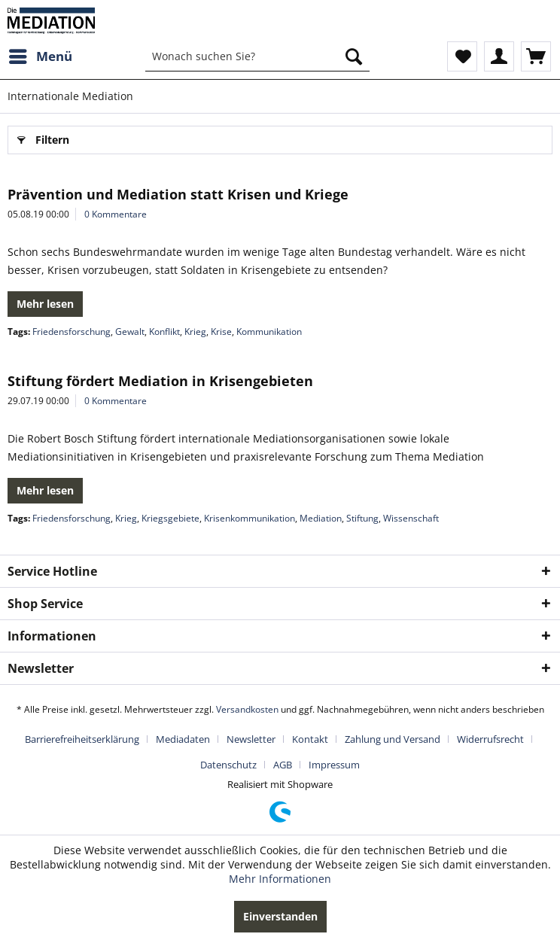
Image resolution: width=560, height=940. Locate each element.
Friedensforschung (72, 332)
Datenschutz (228, 765)
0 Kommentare (116, 214)
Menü (41, 55)
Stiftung (362, 518)
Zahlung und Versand (393, 739)
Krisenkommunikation (250, 518)
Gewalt (130, 332)
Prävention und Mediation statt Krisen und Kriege (178, 194)
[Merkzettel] (462, 56)
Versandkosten (247, 709)
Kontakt (310, 739)
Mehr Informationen (280, 879)
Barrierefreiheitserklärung (82, 739)
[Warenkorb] (536, 56)
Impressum (334, 765)
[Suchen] (354, 56)
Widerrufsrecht (490, 739)
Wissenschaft (411, 518)
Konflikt (164, 332)
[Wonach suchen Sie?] (257, 56)
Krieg (195, 332)
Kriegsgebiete (170, 518)
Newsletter (251, 739)
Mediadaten (183, 739)
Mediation (321, 518)
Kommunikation (269, 332)
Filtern (43, 137)
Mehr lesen (45, 304)
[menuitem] (40, 56)
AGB (283, 765)
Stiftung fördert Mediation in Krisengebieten (160, 381)
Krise (221, 332)
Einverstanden (280, 916)
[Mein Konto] (499, 56)
